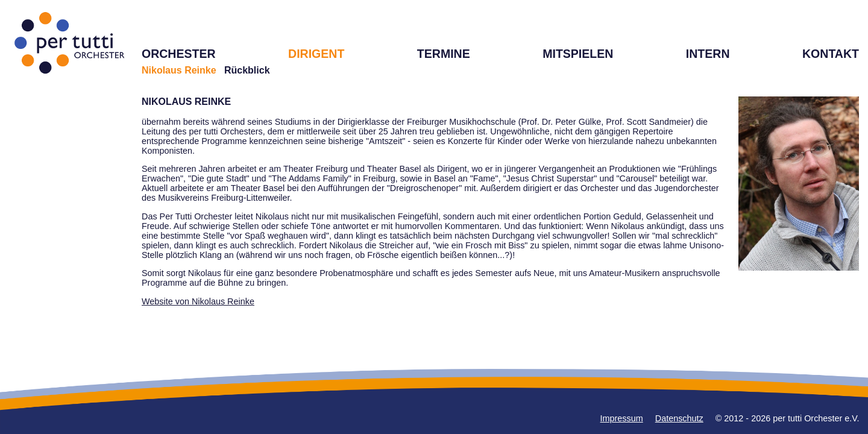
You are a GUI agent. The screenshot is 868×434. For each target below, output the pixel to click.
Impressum (622, 418)
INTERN (708, 54)
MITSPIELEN (578, 54)
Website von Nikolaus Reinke (198, 301)
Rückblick (247, 70)
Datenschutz (679, 418)
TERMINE (444, 54)
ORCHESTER (179, 54)
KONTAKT (831, 54)
